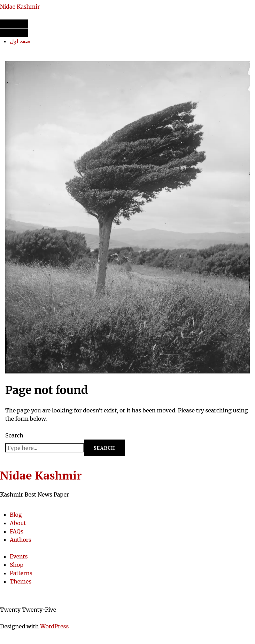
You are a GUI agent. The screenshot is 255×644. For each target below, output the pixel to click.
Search (14, 435)
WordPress (54, 626)
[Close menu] (14, 33)
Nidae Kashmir (20, 7)
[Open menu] (14, 24)
